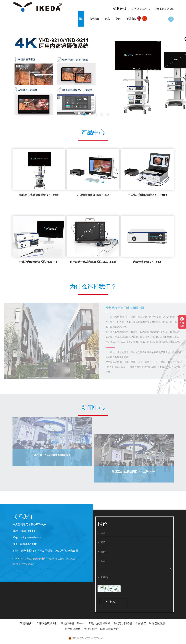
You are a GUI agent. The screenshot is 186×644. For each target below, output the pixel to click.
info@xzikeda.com (31, 538)
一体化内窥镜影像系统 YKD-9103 (39, 262)
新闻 (118, 19)
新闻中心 (93, 408)
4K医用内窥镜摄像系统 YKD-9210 (39, 195)
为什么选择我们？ (93, 287)
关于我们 (94, 19)
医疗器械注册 (157, 623)
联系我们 (131, 19)
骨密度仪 (141, 623)
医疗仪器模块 (73, 629)
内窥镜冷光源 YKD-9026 (147, 262)
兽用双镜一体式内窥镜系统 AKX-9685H (93, 262)
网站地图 (71, 559)
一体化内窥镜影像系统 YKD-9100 (147, 195)
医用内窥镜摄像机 (47, 623)
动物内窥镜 (67, 623)
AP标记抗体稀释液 (99, 623)
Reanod (81, 623)
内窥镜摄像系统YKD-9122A (93, 195)
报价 (102, 524)
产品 (107, 19)
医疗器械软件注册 (111, 629)
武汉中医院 (90, 629)
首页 (81, 19)
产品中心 (93, 132)
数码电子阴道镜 (123, 623)
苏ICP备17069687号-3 (23, 564)
